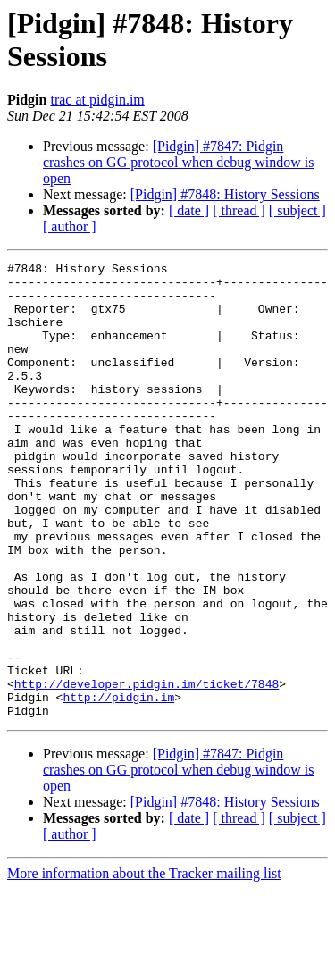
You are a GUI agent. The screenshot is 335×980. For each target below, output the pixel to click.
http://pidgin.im (118, 785)
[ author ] (70, 226)
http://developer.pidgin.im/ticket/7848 (147, 769)
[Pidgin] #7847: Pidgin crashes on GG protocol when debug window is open (179, 162)
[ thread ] (239, 210)
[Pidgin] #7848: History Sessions (225, 194)
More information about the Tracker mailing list (144, 964)
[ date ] (189, 210)
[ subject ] (297, 210)
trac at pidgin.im (97, 100)
